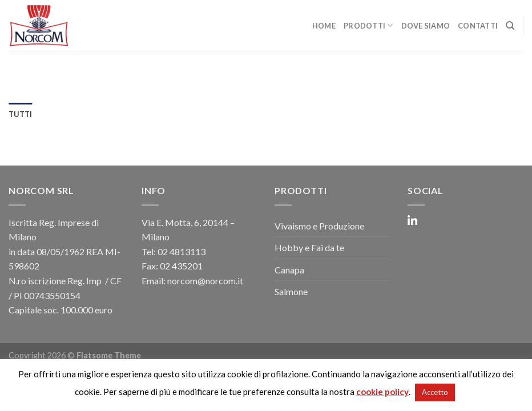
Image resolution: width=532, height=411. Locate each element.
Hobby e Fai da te (309, 247)
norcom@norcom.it (205, 281)
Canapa (289, 270)
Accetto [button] (435, 392)
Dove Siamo (426, 26)
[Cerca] (510, 26)
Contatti (478, 26)
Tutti (20, 114)
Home (324, 26)
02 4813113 (182, 251)
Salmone (291, 291)
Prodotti (368, 25)
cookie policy (382, 392)
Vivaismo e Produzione (319, 226)
